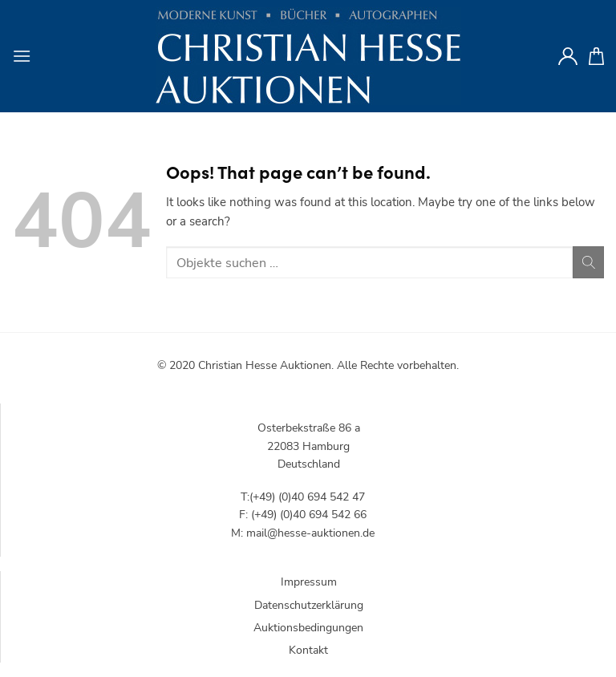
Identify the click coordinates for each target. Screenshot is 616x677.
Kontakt (308, 650)
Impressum (309, 582)
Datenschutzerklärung (309, 605)
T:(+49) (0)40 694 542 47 (303, 497)
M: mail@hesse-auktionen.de (303, 533)
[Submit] (588, 262)
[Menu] (22, 56)
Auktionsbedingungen (308, 628)
